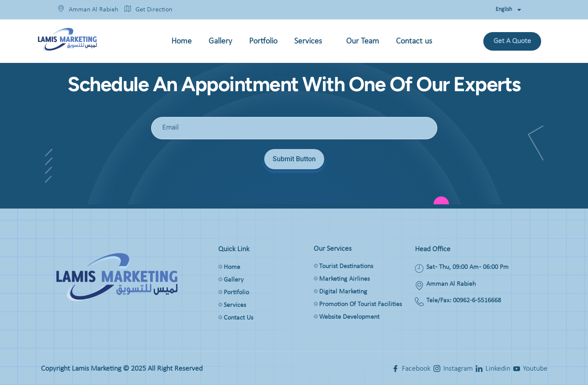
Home (182, 41)
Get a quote (512, 41)
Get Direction (148, 10)
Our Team (363, 41)
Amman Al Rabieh (88, 10)
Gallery (220, 41)
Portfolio (263, 41)
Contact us (414, 41)
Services (312, 43)
